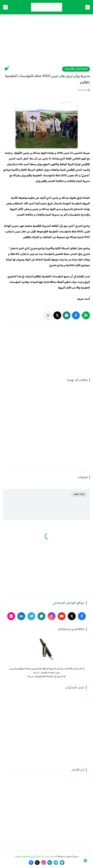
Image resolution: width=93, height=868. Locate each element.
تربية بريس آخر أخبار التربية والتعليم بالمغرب (35, 857)
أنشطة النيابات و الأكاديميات (76, 69)
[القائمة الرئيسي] (88, 7)
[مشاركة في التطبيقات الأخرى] (48, 315)
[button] (76, 315)
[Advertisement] (46, 42)
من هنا (36, 673)
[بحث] (5, 7)
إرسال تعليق (79, 494)
